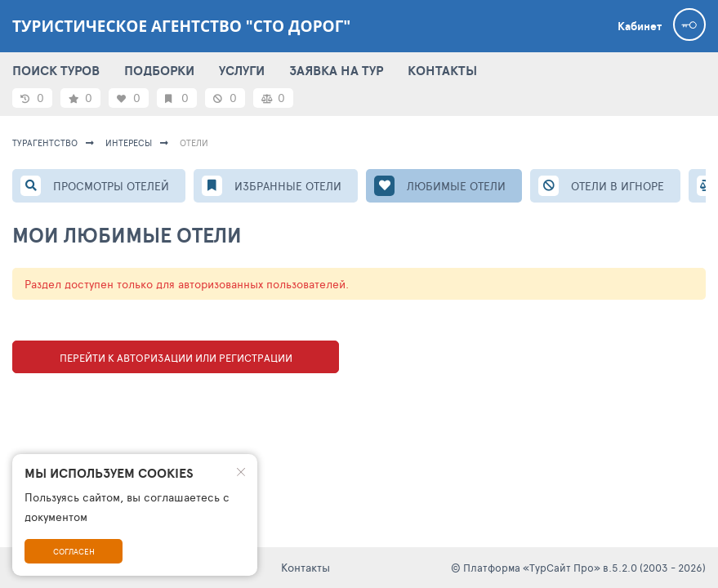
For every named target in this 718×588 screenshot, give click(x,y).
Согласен (74, 551)
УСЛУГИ (242, 70)
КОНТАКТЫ (442, 70)
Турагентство (45, 143)
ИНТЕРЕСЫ (129, 143)
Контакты (305, 567)
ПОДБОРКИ (159, 70)
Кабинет (640, 26)
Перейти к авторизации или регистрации (176, 358)
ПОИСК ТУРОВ (56, 70)
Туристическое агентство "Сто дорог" (181, 26)
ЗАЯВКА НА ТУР (336, 70)
